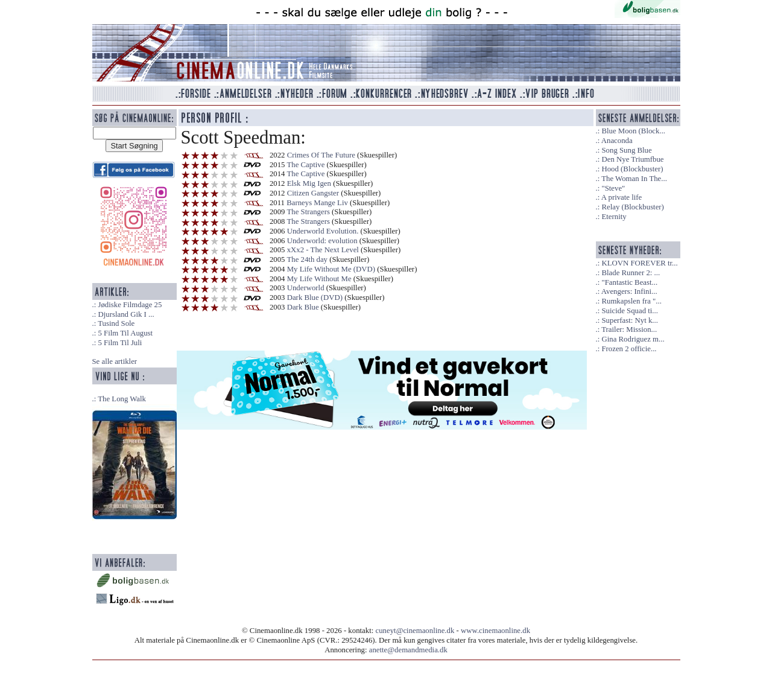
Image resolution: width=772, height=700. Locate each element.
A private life (622, 197)
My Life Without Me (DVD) (331, 269)
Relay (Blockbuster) (632, 207)
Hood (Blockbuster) (632, 169)
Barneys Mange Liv (317, 203)
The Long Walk (122, 399)
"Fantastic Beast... (629, 282)
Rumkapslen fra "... (631, 301)
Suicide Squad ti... (629, 311)
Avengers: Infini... (629, 291)
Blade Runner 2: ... (631, 273)
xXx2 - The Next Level (323, 250)
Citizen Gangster (313, 193)
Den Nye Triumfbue (632, 159)
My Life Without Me (319, 279)
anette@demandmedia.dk (408, 650)
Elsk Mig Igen (309, 183)
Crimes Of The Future (321, 155)
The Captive (305, 165)
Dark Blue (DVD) (315, 297)
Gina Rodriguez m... (633, 339)
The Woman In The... (634, 179)
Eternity (614, 217)
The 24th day (308, 259)
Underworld (306, 288)
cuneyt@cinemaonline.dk (415, 631)
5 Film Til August (125, 333)
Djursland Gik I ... (126, 314)
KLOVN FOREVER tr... (639, 263)
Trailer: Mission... (629, 329)
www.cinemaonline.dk (495, 631)
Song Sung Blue (626, 150)
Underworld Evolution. (323, 231)
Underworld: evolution (323, 241)
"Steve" (613, 188)
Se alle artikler (115, 361)
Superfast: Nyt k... (629, 320)
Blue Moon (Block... (633, 131)
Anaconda (617, 141)
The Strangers (308, 212)
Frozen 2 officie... (629, 349)
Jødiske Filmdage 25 (130, 305)
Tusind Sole (116, 323)
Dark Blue (303, 307)
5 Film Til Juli (120, 343)
